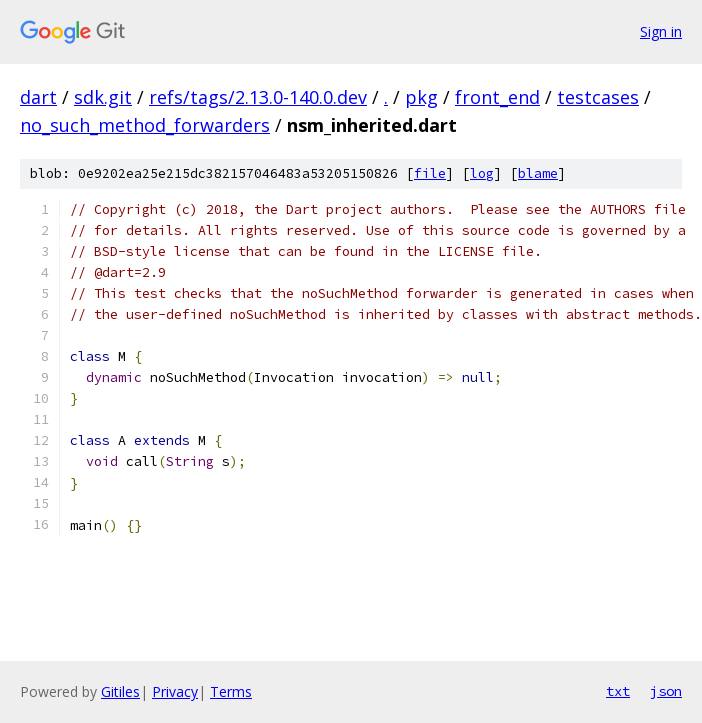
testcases (598, 97)
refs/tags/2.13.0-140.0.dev (258, 97)
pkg (421, 97)
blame (538, 173)
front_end (497, 97)
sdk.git (103, 97)
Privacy (175, 691)
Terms (231, 691)
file (430, 173)
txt (618, 691)
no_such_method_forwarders (145, 125)
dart (38, 97)
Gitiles (120, 691)
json (666, 691)
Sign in (661, 31)
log (482, 173)
